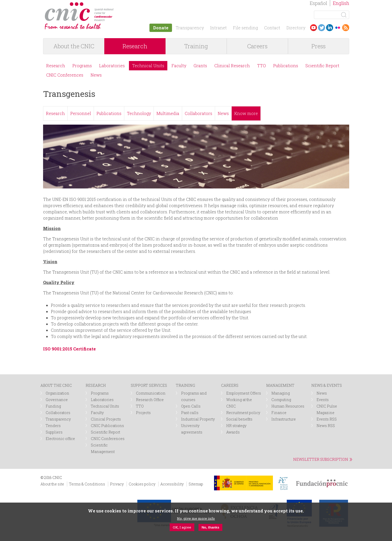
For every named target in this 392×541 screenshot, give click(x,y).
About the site (52, 484)
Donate (161, 28)
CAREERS (230, 385)
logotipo (117, 5)
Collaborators (198, 113)
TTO (262, 66)
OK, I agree (182, 527)
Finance (279, 413)
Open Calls (191, 406)
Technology (139, 113)
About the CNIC (74, 46)
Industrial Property (198, 419)
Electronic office (60, 439)
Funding (53, 406)
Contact (272, 28)
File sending (245, 28)
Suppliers (54, 432)
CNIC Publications (107, 426)
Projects (143, 413)
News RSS (326, 426)
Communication (151, 393)
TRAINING (185, 385)
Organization (57, 393)
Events (323, 400)
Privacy (117, 484)
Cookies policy (142, 484)
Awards (233, 432)
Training (196, 46)
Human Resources (288, 406)
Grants (200, 66)
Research (135, 46)
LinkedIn (330, 28)
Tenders (53, 426)
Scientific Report (322, 66)
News (96, 75)
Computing (281, 400)
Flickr (338, 28)
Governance (57, 400)
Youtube (314, 28)
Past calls (190, 413)
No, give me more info (196, 518)
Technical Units (148, 66)
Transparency (190, 28)
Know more (246, 113)
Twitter (322, 28)
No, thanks (210, 527)
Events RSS (327, 419)
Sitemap (196, 484)
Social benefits (239, 419)
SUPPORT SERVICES (149, 385)
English (341, 3)
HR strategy (236, 426)
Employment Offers (244, 393)
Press (318, 46)
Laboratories (112, 66)
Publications (286, 66)
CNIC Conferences (65, 75)
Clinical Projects (106, 419)
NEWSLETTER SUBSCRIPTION (321, 459)
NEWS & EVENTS (327, 385)
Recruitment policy (243, 413)
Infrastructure (284, 419)
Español (318, 3)
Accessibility (172, 484)
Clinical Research (232, 66)
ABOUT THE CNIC (56, 385)
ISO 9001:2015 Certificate (69, 349)
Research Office (150, 400)
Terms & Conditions (87, 484)
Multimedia (168, 113)
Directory (296, 28)
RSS (346, 28)
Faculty (179, 66)
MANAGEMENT (280, 385)
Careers (257, 46)
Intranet (218, 28)
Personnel (81, 113)
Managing (281, 393)
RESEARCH (96, 385)
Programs (82, 66)
